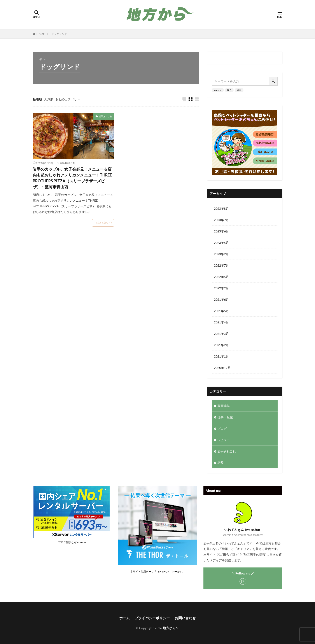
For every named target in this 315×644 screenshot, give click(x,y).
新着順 (37, 99)
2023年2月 (221, 254)
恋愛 (220, 463)
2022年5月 (221, 277)
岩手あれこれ (105, 116)
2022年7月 (221, 265)
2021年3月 (221, 334)
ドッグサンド (59, 34)
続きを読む (103, 223)
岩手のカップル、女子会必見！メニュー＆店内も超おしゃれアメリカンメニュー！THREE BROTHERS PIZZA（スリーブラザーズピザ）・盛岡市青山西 (72, 178)
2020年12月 (222, 368)
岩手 (239, 90)
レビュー (224, 440)
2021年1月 (221, 356)
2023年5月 (221, 243)
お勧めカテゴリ (66, 99)
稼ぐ (229, 90)
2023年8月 (221, 209)
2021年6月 (221, 299)
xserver (218, 90)
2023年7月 (221, 220)
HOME (41, 34)
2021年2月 (221, 345)
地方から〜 (171, 628)
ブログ (222, 428)
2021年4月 (221, 322)
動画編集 (224, 406)
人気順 (49, 99)
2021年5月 (221, 311)
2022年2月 (221, 288)
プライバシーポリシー (152, 618)
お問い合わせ (185, 618)
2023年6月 (221, 231)
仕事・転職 (225, 417)
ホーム (124, 618)
